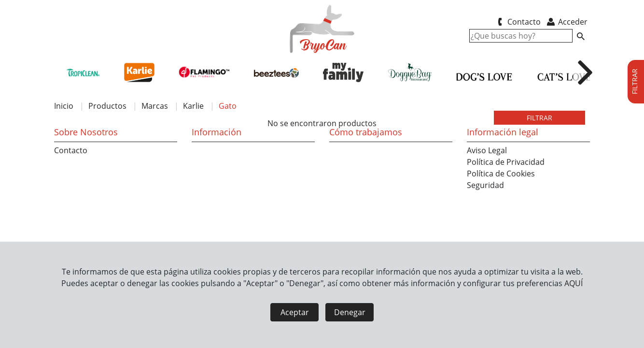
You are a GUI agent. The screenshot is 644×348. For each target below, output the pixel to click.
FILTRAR (539, 118)
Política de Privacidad (506, 162)
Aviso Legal (487, 150)
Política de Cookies (501, 174)
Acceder (567, 22)
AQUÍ (574, 283)
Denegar (350, 312)
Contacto (517, 22)
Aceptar (295, 312)
